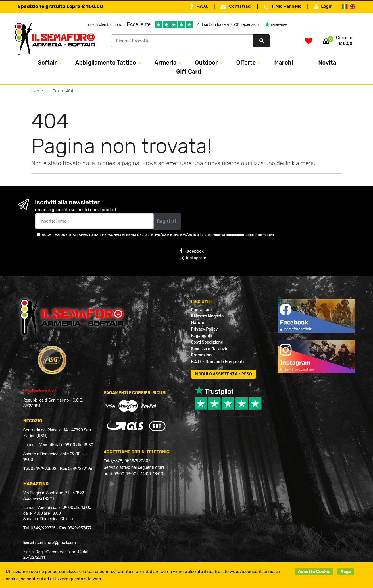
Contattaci (236, 7)
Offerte (246, 63)
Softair (47, 63)
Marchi (283, 63)
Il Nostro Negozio (207, 316)
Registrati (167, 221)
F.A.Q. (199, 7)
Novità (327, 63)
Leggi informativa (259, 235)
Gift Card (189, 72)
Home (37, 91)
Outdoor (206, 63)
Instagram (193, 258)
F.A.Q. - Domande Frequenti (217, 362)
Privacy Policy (204, 329)
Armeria (166, 63)
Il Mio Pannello (283, 7)
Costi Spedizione (207, 342)
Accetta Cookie (314, 572)
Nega (346, 572)
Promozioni (202, 355)
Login (323, 7)
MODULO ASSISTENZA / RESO (224, 374)
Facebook (192, 251)
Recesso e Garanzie (210, 349)
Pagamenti (201, 336)
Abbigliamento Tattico (106, 63)
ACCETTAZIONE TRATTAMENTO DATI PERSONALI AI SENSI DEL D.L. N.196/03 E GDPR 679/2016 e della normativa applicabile (158, 235)
